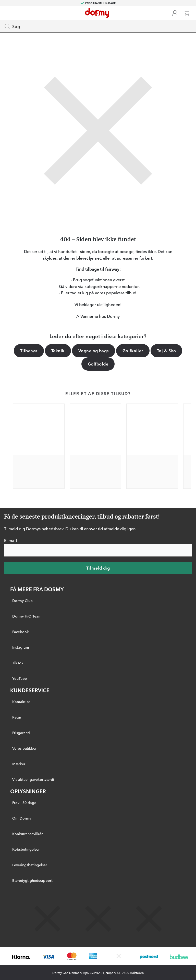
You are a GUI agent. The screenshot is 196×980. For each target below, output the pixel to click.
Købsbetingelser (26, 849)
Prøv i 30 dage (24, 802)
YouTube (20, 678)
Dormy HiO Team (27, 616)
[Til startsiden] (97, 13)
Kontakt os (21, 701)
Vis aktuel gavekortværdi (33, 779)
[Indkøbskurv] (187, 13)
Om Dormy (22, 818)
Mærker (19, 763)
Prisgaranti (21, 732)
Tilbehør (29, 350)
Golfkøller (133, 350)
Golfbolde (98, 364)
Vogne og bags (94, 350)
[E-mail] (98, 550)
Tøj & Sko (166, 350)
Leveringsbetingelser (30, 864)
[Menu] (8, 13)
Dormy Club (22, 600)
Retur (17, 717)
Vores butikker (24, 748)
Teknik (58, 350)
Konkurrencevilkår (27, 833)
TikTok (18, 662)
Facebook (21, 631)
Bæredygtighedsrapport (32, 880)
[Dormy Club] (175, 13)
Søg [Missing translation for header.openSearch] (12, 26)
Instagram (21, 647)
